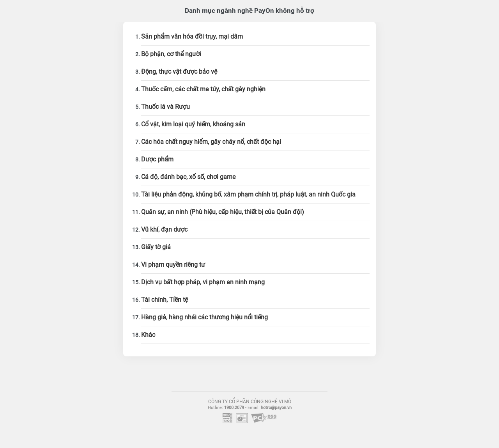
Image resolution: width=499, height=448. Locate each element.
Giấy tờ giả (156, 247)
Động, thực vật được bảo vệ (179, 72)
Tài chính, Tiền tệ (165, 300)
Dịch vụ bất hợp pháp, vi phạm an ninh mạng (203, 282)
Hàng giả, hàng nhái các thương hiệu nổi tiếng (204, 317)
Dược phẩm (157, 159)
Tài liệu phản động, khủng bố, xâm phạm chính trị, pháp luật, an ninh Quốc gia (248, 194)
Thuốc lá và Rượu (165, 107)
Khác (148, 335)
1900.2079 (234, 408)
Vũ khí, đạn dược (164, 229)
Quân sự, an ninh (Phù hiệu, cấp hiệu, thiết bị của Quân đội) (223, 212)
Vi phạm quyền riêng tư (173, 265)
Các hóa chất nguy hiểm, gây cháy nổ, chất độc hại (211, 142)
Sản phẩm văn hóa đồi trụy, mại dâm (192, 36)
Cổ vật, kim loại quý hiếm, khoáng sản (193, 124)
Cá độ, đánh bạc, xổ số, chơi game (188, 177)
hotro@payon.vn (276, 408)
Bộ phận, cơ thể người (171, 54)
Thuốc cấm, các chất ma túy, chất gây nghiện (203, 89)
